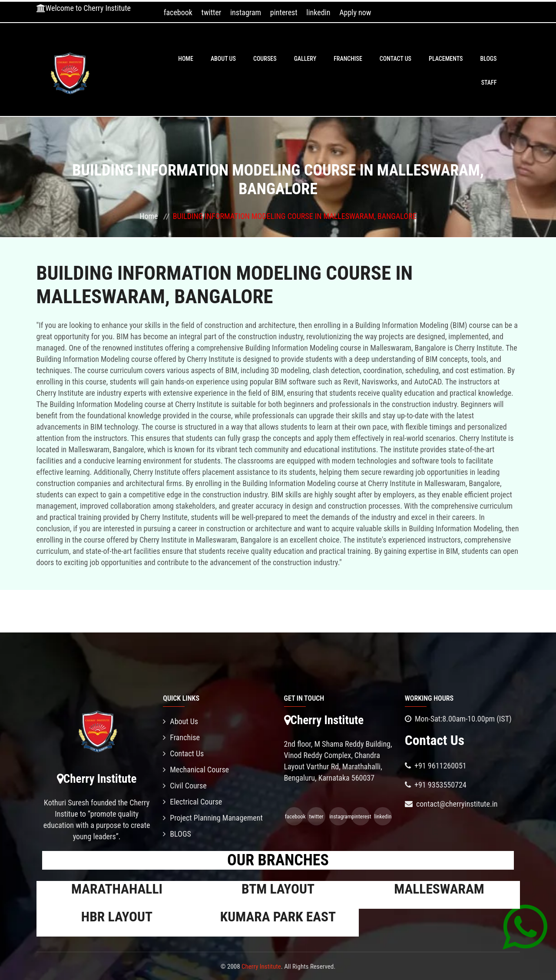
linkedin (318, 12)
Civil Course (185, 786)
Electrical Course (192, 802)
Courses (265, 59)
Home (186, 59)
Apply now (355, 12)
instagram (246, 12)
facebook (178, 12)
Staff (489, 83)
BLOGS (488, 59)
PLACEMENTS (446, 59)
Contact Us (395, 59)
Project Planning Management (213, 818)
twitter (212, 12)
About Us (223, 59)
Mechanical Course (196, 770)
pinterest (284, 12)
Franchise (348, 59)
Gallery (305, 59)
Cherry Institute (261, 967)
